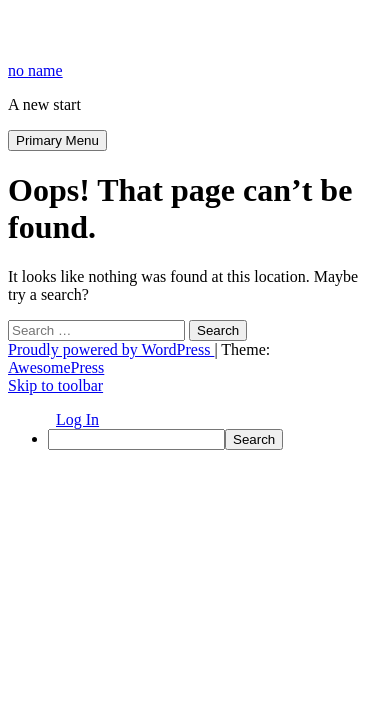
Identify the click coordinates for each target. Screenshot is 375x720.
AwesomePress (56, 367)
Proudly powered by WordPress (111, 349)
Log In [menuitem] (77, 419)
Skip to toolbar (55, 385)
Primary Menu (57, 140)
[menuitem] (207, 439)
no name (35, 70)
